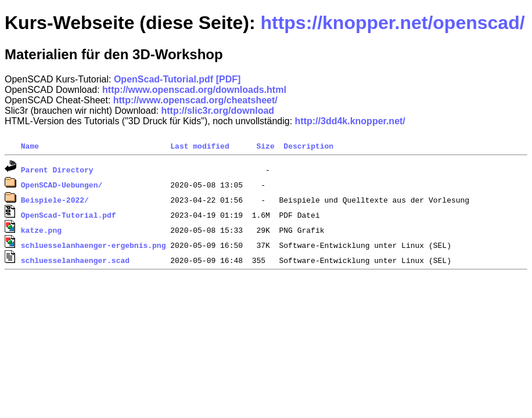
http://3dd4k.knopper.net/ (350, 121)
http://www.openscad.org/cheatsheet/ (195, 100)
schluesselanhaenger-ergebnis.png (94, 245)
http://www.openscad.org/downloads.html (194, 90)
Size (265, 146)
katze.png (41, 230)
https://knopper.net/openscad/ (392, 23)
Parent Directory (57, 170)
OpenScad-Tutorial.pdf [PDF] (177, 79)
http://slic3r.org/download (218, 111)
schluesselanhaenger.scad (75, 260)
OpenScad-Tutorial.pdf (69, 215)
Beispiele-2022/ (55, 200)
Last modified (199, 146)
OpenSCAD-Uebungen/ (62, 185)
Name (30, 146)
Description (308, 146)
